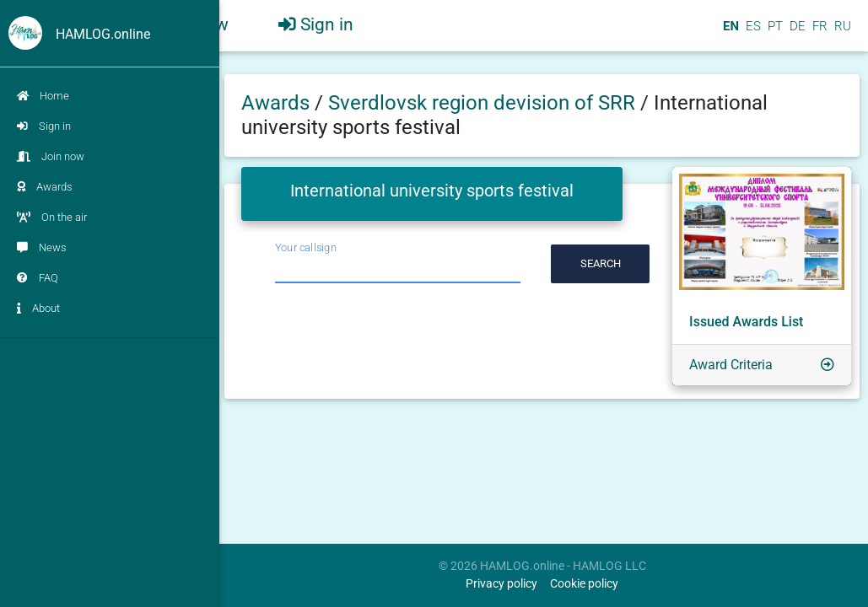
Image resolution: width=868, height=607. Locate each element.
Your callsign (306, 247)
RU (843, 33)
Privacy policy (501, 584)
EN (729, 33)
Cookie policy (584, 584)
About (38, 308)
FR (818, 33)
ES (752, 33)
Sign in (44, 126)
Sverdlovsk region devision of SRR (484, 103)
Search (601, 263)
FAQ (38, 278)
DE (796, 33)
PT (774, 33)
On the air (52, 217)
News (42, 247)
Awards (45, 187)
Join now (51, 156)
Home (43, 96)
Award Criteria (731, 365)
